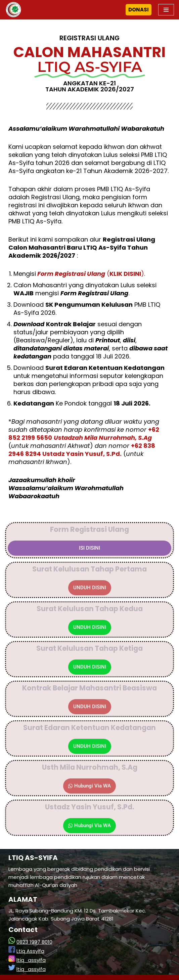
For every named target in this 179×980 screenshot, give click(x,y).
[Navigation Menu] (166, 10)
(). (91, 274)
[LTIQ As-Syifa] (13, 10)
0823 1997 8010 (34, 942)
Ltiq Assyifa (30, 951)
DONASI (139, 10)
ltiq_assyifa (31, 960)
